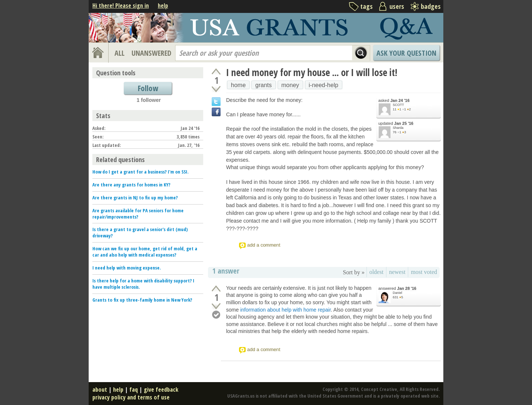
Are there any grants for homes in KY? (131, 185)
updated (396, 123)
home (238, 85)
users (397, 6)
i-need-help (324, 85)
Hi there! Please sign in (121, 6)
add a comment (264, 245)
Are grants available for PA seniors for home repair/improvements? (138, 214)
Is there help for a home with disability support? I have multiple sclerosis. (143, 284)
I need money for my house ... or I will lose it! (312, 72)
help (163, 6)
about (100, 389)
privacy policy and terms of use (131, 397)
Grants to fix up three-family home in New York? (142, 300)
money (290, 85)
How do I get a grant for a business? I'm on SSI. (140, 172)
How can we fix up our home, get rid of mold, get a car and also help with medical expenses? (145, 252)
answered (397, 289)
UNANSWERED (151, 53)
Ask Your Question (406, 53)
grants (263, 85)
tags (366, 6)
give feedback (161, 389)
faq (134, 389)
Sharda (398, 128)
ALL (120, 53)
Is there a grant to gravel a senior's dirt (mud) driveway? (140, 232)
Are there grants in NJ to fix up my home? (135, 198)
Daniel (398, 293)
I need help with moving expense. (127, 268)
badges (431, 6)
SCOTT (398, 105)
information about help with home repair (285, 310)
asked (394, 101)
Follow (148, 88)
